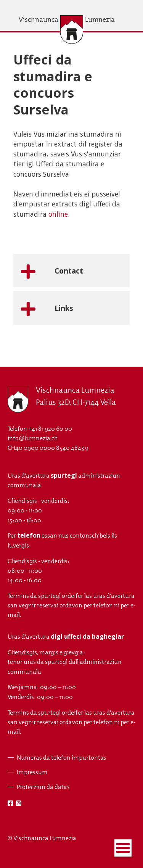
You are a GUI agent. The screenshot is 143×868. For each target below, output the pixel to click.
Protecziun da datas (43, 787)
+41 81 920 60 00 (50, 429)
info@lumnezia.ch (33, 438)
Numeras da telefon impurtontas (62, 758)
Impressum (32, 772)
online (58, 214)
